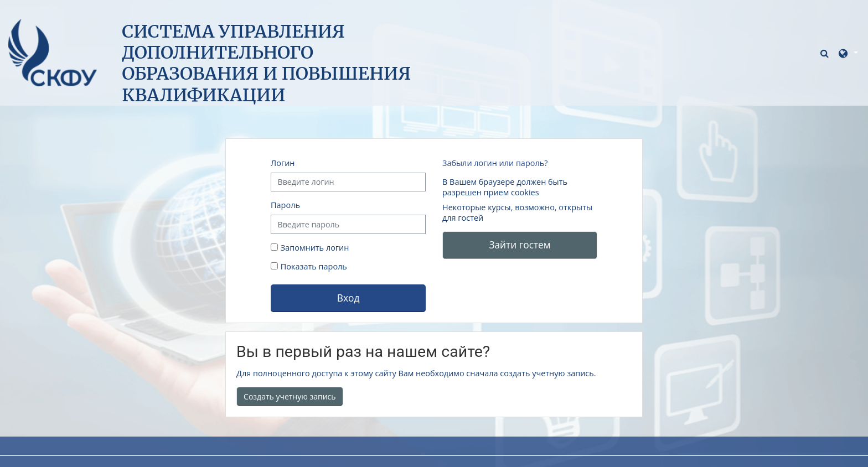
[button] (826, 53)
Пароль (285, 205)
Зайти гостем (520, 245)
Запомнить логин (315, 248)
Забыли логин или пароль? (495, 163)
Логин (283, 163)
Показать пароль (313, 266)
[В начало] (53, 52)
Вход (348, 298)
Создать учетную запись (290, 396)
